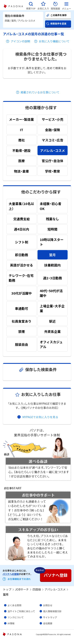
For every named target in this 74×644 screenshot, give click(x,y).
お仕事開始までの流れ (19, 579)
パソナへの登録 (11, 574)
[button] (31, 5)
